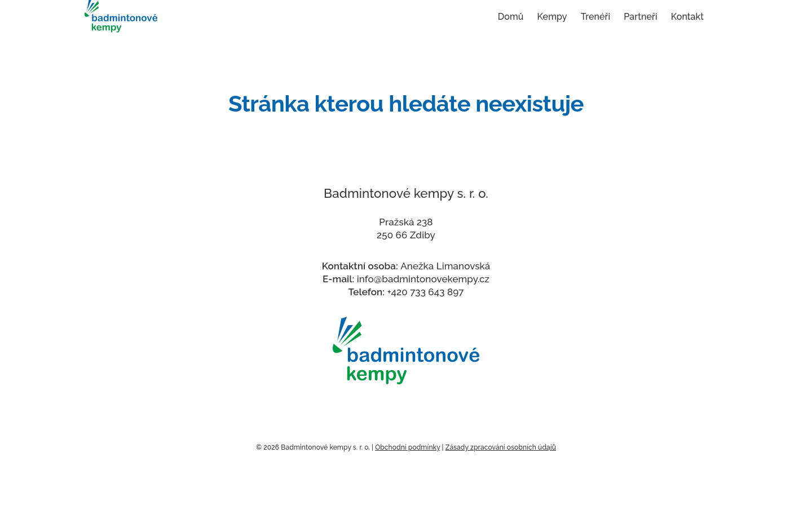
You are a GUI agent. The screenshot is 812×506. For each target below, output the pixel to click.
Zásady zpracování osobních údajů (501, 447)
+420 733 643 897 (426, 292)
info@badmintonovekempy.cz (423, 279)
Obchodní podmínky (407, 447)
